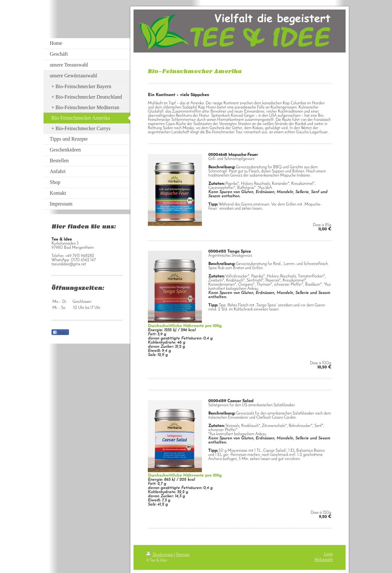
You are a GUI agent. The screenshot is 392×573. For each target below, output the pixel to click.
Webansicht (324, 560)
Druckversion (160, 555)
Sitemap (183, 555)
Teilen (60, 332)
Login (328, 554)
